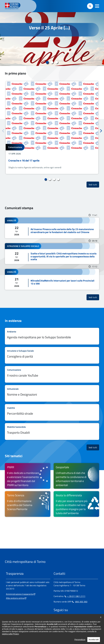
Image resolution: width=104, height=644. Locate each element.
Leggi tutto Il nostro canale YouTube (52, 374)
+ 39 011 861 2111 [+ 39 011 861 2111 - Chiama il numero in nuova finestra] (75, 596)
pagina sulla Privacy (10, 636)
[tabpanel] (52, 39)
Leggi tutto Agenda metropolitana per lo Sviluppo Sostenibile (52, 336)
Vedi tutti (94, 184)
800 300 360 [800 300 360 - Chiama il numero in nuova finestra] (79, 602)
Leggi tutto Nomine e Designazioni (52, 393)
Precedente (3, 39)
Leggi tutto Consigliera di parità (52, 355)
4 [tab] (58, 179)
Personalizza (80, 642)
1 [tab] (47, 62)
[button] (97, 6)
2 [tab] (52, 62)
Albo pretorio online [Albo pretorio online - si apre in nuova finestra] (15, 598)
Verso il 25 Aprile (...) (49, 28)
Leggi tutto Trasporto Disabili (52, 431)
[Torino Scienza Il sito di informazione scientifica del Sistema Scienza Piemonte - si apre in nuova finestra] (28, 504)
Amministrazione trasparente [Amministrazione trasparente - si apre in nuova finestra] (19, 594)
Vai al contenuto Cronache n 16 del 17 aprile (52, 128)
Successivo (101, 39)
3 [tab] (57, 62)
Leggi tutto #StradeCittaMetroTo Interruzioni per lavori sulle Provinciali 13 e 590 (52, 279)
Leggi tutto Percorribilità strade (52, 412)
